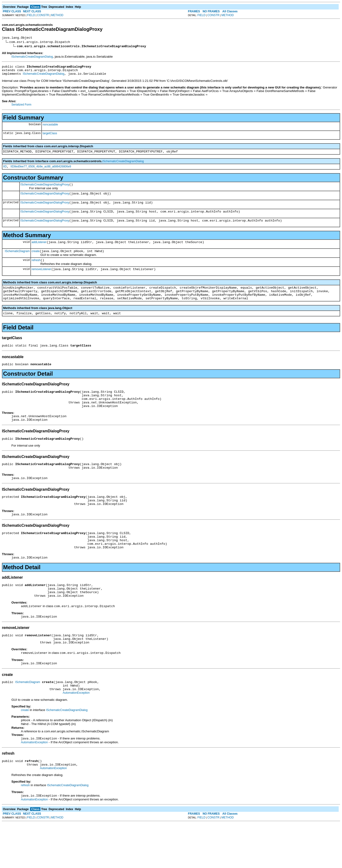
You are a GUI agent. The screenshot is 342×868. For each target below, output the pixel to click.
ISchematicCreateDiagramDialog (32, 57)
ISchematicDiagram (17, 260)
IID (5, 171)
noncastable (50, 127)
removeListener (41, 280)
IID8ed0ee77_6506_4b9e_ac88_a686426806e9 (41, 171)
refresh (36, 270)
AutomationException (76, 734)
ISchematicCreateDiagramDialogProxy (45, 189)
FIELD (31, 15)
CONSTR (43, 15)
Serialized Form (21, 107)
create (36, 260)
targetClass (50, 136)
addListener (39, 251)
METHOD (57, 15)
